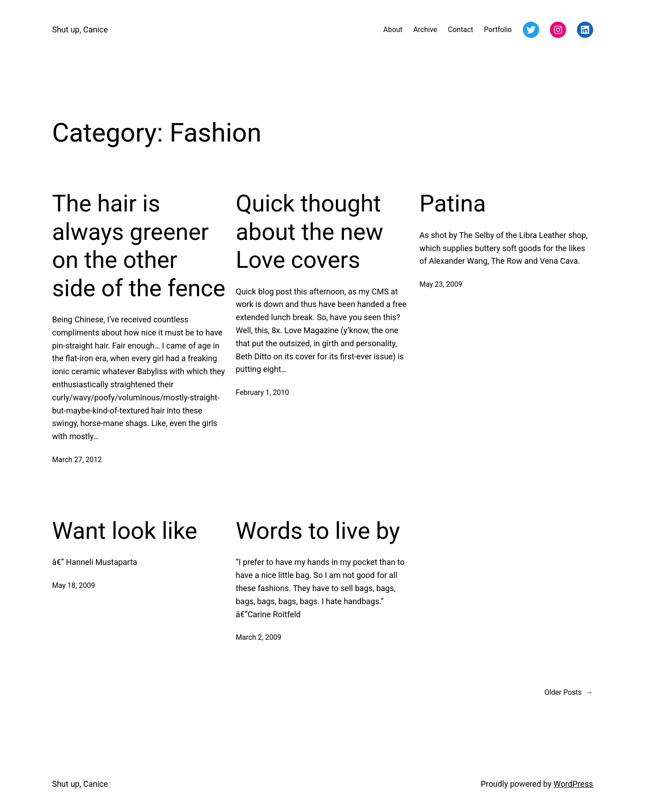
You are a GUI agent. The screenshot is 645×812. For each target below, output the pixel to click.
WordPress (573, 784)
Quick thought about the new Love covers (309, 232)
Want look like (125, 531)
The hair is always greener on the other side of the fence (139, 246)
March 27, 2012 (77, 460)
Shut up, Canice (80, 30)
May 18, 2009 (74, 585)
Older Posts (569, 693)
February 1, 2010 (262, 392)
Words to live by (318, 531)
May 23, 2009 (441, 284)
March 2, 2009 (258, 637)
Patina (453, 204)
